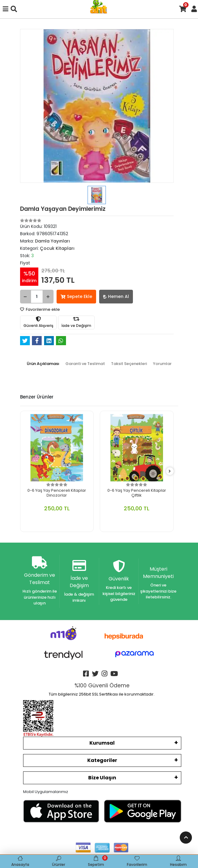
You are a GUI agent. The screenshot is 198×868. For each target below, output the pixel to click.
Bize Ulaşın (102, 778)
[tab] (43, 364)
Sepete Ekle (76, 296)
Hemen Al (116, 296)
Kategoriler (102, 760)
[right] (170, 471)
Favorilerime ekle (40, 309)
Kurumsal (102, 743)
